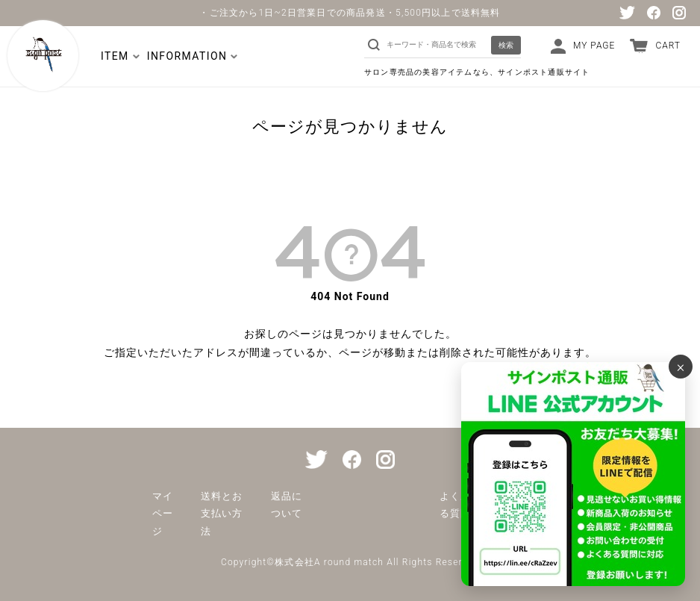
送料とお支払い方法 (222, 514)
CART (668, 46)
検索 (506, 45)
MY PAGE (594, 46)
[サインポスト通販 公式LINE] (573, 474)
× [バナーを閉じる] (681, 367)
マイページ (163, 514)
